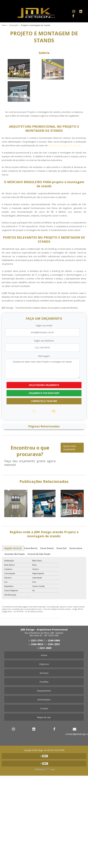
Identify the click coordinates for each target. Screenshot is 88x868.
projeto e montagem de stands (64, 145)
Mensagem (44, 356)
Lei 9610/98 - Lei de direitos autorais (28, 611)
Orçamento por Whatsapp (44, 393)
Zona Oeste (47, 548)
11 (36, 641)
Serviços (44, 673)
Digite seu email (44, 325)
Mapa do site (44, 717)
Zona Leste (76, 548)
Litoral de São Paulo (39, 554)
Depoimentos (44, 691)
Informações (44, 700)
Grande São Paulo (15, 554)
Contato (44, 708)
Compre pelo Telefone (44, 401)
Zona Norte (31, 548)
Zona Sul (61, 548)
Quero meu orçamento (70, 448)
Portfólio (44, 682)
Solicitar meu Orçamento (44, 385)
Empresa (44, 664)
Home (44, 655)
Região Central (13, 548)
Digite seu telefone (44, 341)
